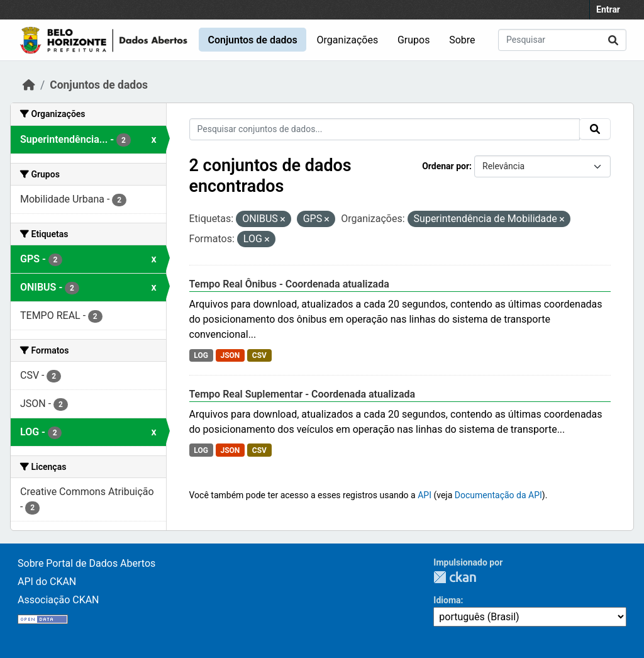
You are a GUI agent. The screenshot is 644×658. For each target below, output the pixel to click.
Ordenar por (446, 166)
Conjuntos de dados (252, 40)
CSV (259, 355)
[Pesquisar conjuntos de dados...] (562, 40)
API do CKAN (47, 582)
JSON (230, 355)
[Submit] (613, 40)
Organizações (348, 40)
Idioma (447, 600)
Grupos (414, 40)
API (425, 495)
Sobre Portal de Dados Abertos (86, 563)
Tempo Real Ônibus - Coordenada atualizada (289, 284)
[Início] (29, 85)
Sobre (462, 40)
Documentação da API (498, 495)
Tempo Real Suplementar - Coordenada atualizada (303, 394)
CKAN (455, 577)
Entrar (608, 9)
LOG (201, 355)
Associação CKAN (58, 600)
